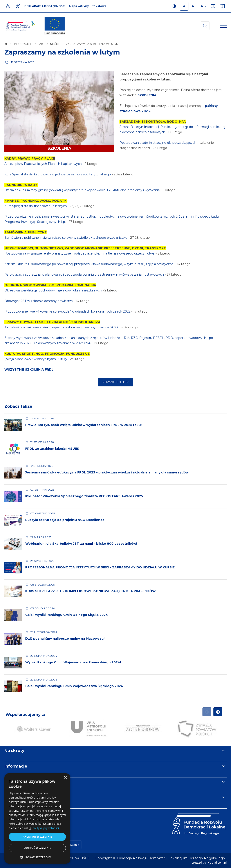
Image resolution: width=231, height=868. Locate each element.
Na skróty (14, 751)
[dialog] (37, 818)
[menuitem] (78, 858)
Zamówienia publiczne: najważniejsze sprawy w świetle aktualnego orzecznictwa (66, 238)
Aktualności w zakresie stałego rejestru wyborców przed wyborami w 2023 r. (63, 327)
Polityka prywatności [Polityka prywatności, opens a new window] (46, 828)
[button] (37, 857)
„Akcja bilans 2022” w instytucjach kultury (36, 359)
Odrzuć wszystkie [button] (37, 848)
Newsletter (16, 782)
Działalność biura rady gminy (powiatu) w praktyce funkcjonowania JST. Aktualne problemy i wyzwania (82, 190)
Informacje (16, 766)
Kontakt (13, 797)
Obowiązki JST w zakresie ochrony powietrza (39, 301)
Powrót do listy (115, 382)
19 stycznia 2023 (23, 62)
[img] (55, 26)
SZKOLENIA (147, 95)
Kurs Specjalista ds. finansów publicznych (36, 206)
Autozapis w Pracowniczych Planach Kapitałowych (43, 164)
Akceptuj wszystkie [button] (37, 837)
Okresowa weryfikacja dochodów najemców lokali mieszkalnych (53, 290)
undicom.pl (217, 863)
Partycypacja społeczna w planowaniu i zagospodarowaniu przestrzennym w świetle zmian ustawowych (84, 275)
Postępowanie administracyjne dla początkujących (158, 143)
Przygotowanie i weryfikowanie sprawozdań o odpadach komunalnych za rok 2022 (67, 311)
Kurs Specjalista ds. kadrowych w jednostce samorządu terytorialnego (58, 174)
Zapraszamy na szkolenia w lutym (62, 52)
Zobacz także (18, 406)
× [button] (65, 778)
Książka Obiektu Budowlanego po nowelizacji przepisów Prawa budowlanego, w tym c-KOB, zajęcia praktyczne (89, 264)
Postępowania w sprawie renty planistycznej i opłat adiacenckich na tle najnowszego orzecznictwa (79, 253)
